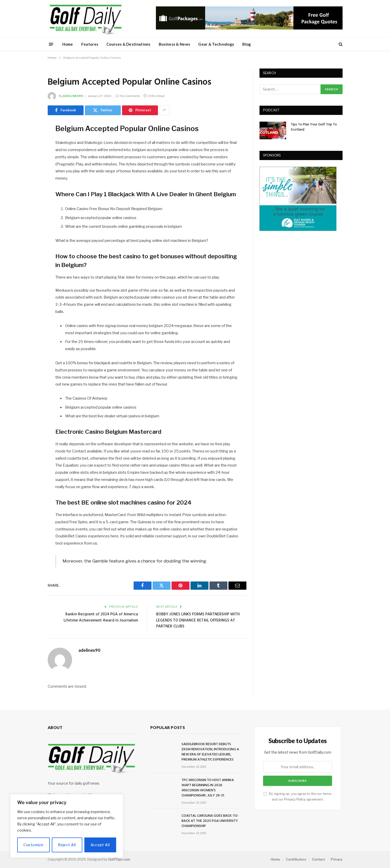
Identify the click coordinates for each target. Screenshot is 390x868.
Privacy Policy (295, 799)
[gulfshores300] (298, 229)
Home (68, 44)
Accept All (100, 845)
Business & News (174, 44)
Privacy (337, 859)
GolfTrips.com (119, 859)
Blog (247, 44)
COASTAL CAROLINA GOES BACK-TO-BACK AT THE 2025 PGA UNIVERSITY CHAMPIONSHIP (210, 821)
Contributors (296, 859)
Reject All (67, 845)
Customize (33, 845)
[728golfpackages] (249, 28)
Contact (318, 859)
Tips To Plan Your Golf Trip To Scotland (314, 127)
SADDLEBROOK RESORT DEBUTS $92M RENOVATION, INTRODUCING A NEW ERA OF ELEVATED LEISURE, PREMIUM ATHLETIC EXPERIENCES (210, 752)
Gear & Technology (216, 44)
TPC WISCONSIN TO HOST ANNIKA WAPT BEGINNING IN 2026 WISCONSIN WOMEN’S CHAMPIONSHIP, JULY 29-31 (208, 788)
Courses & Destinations (128, 44)
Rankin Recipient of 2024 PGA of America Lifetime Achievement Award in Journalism (101, 617)
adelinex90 (73, 96)
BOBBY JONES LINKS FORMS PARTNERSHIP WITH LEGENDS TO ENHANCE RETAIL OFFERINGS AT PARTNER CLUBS (198, 620)
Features (90, 44)
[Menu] (51, 44)
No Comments (128, 96)
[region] (67, 826)
